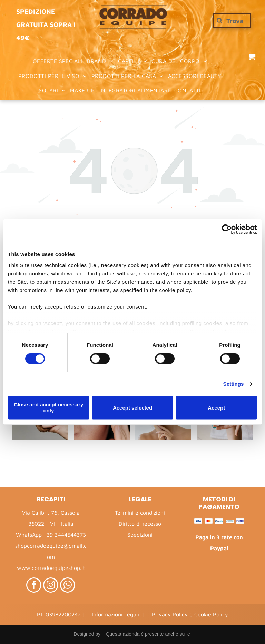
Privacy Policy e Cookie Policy (190, 614)
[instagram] (51, 586)
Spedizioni (140, 535)
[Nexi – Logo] (240, 521)
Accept (216, 408)
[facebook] (34, 586)
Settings (234, 384)
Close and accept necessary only (48, 408)
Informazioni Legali (115, 614)
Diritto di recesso (140, 524)
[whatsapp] (68, 586)
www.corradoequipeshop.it (51, 568)
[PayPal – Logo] (219, 521)
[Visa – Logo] (198, 521)
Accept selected (132, 408)
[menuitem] (58, 61)
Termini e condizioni (140, 513)
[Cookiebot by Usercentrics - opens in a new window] (227, 229)
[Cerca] (232, 21)
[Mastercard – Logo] (209, 521)
